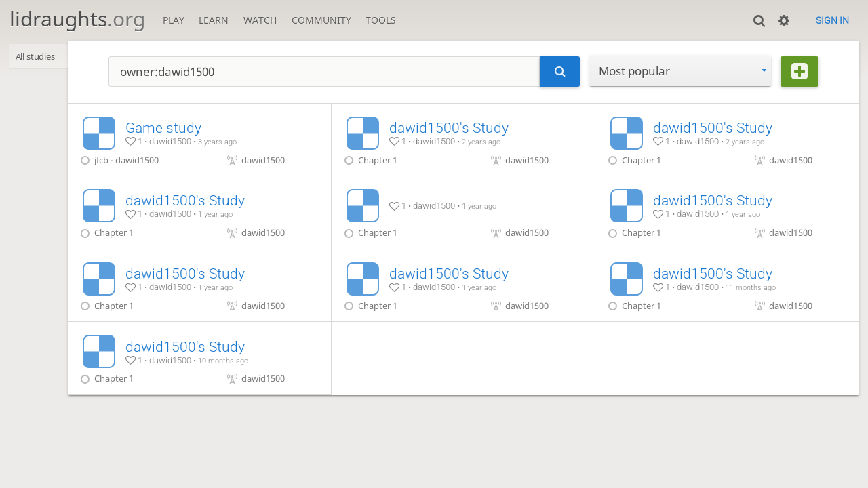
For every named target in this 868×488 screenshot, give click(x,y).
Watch (260, 20)
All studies (40, 57)
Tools (381, 20)
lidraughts (77, 19)
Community (321, 20)
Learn (214, 20)
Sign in (832, 20)
